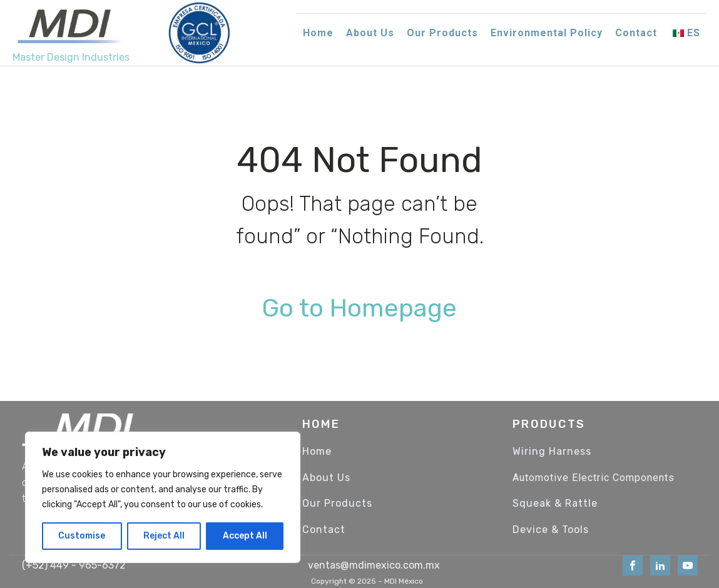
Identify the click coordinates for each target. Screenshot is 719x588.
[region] (163, 497)
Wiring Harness (552, 452)
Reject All (164, 536)
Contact (636, 33)
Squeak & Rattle (555, 504)
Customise (82, 536)
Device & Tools (551, 530)
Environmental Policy (547, 33)
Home (318, 33)
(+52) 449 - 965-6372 (74, 565)
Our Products (442, 33)
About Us (370, 33)
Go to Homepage (360, 308)
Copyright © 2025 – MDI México (367, 581)
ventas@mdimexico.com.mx (374, 565)
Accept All (245, 536)
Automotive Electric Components (594, 478)
